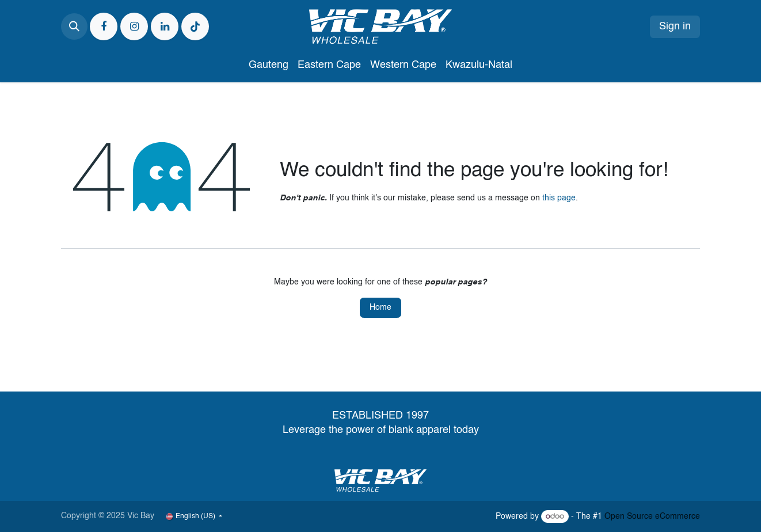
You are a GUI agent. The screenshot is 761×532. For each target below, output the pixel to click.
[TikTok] (195, 26)
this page (559, 198)
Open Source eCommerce (652, 516)
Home (380, 307)
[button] (74, 26)
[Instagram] (134, 26)
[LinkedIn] (165, 26)
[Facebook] (104, 26)
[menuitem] (269, 65)
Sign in (675, 26)
